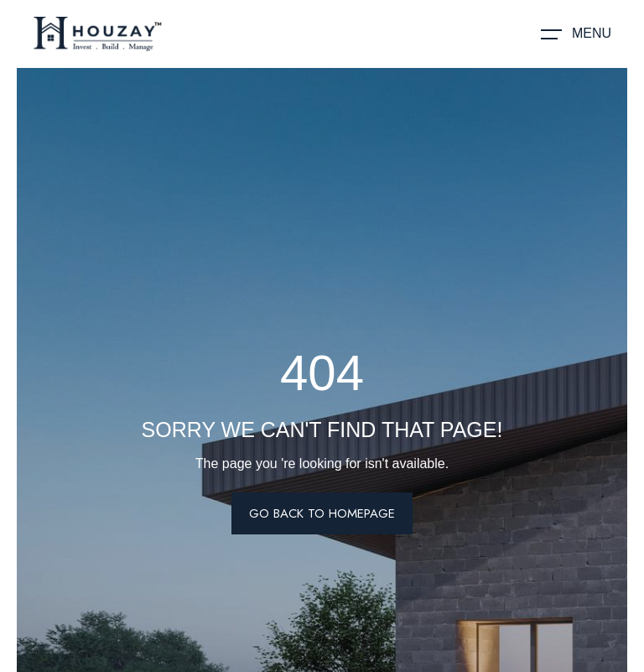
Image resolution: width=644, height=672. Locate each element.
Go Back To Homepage (322, 513)
